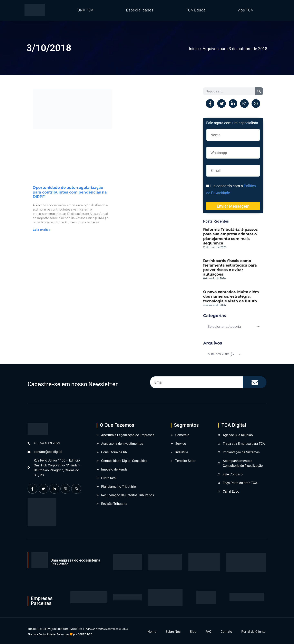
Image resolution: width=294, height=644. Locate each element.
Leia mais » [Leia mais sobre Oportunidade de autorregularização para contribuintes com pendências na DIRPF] (42, 230)
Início (194, 49)
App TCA (246, 10)
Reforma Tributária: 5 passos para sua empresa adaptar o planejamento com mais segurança (230, 236)
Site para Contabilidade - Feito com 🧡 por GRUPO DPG (60, 634)
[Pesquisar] (259, 91)
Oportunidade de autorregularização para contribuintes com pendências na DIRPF (70, 192)
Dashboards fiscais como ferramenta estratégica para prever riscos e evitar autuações (230, 267)
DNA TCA (85, 10)
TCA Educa (196, 10)
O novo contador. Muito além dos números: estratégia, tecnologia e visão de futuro (231, 296)
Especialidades (140, 10)
